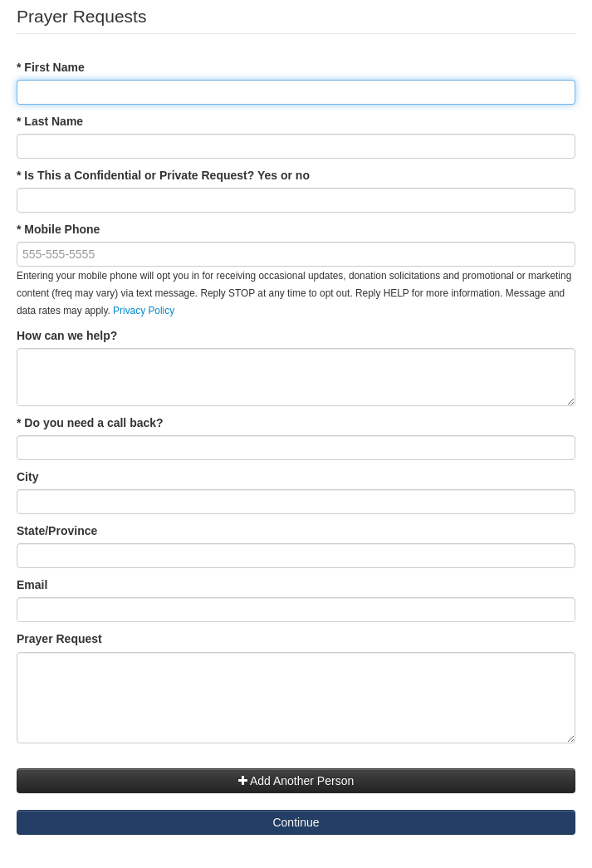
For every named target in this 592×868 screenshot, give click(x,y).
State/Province (57, 531)
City (27, 477)
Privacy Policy (144, 311)
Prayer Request (63, 639)
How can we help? (67, 336)
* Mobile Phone (58, 229)
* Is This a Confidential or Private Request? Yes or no (163, 175)
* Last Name (50, 121)
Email (32, 585)
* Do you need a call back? (90, 423)
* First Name (51, 67)
